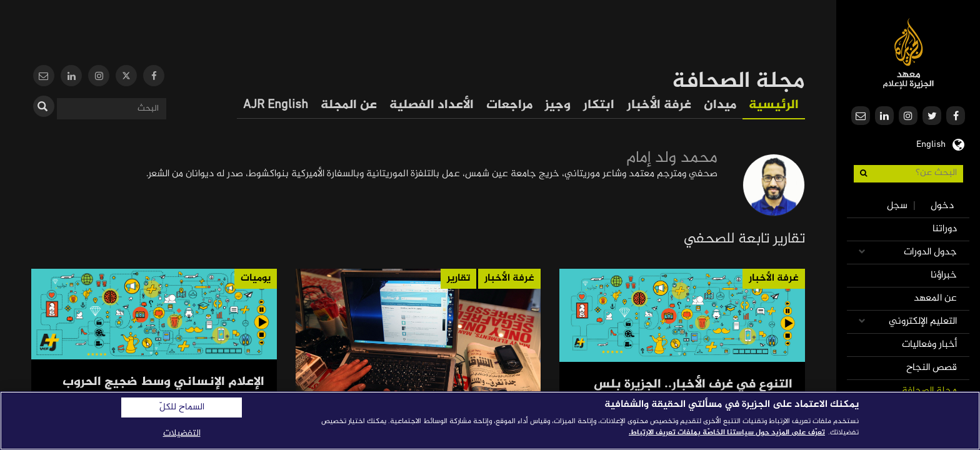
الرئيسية (774, 105)
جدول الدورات (930, 252)
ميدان (720, 105)
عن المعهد (935, 298)
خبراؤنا (944, 275)
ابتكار (599, 105)
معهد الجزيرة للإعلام (908, 53)
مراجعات (509, 105)
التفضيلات (182, 433)
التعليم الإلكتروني (923, 322)
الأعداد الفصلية (432, 105)
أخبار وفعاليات (929, 345)
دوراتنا (945, 229)
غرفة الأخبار (659, 105)
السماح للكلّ (182, 407)
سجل (897, 206)
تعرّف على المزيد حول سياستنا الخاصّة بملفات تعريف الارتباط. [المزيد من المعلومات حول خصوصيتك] (727, 432)
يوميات (256, 278)
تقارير (458, 278)
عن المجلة (349, 105)
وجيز (558, 105)
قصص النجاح (932, 368)
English (931, 143)
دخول (942, 206)
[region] (490, 421)
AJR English (276, 105)
